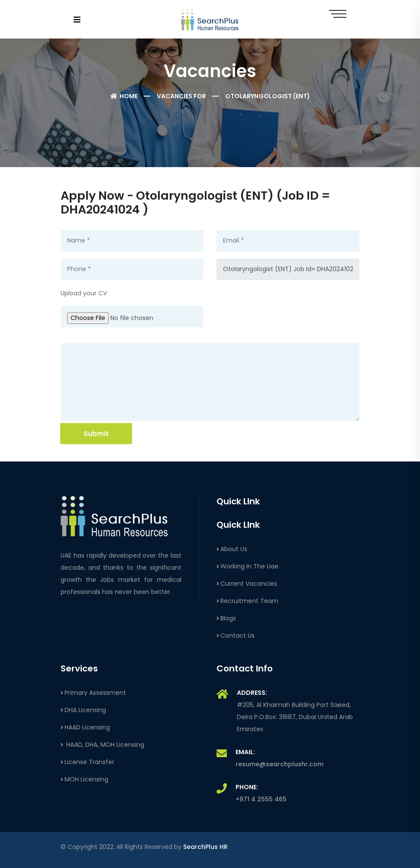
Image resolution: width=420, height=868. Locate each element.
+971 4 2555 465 (261, 799)
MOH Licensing (84, 779)
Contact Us (236, 636)
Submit (96, 434)
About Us (232, 549)
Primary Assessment (93, 693)
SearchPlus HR (205, 847)
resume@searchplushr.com (279, 764)
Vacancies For (181, 96)
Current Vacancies (247, 584)
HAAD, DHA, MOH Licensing (102, 745)
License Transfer (87, 762)
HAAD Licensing (85, 727)
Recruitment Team (247, 601)
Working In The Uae (247, 566)
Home (124, 96)
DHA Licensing (83, 710)
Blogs (226, 618)
